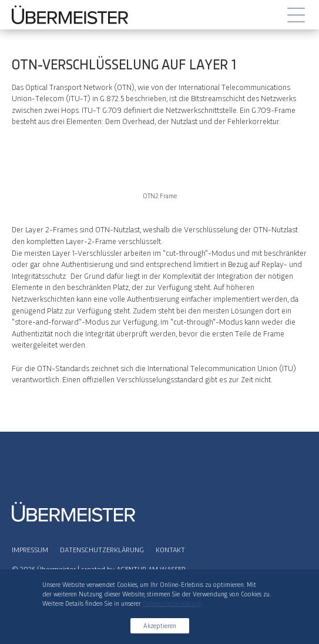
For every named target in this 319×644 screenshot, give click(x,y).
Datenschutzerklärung (102, 549)
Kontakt (170, 549)
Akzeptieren (160, 625)
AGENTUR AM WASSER (151, 568)
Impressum (30, 549)
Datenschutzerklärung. (173, 603)
